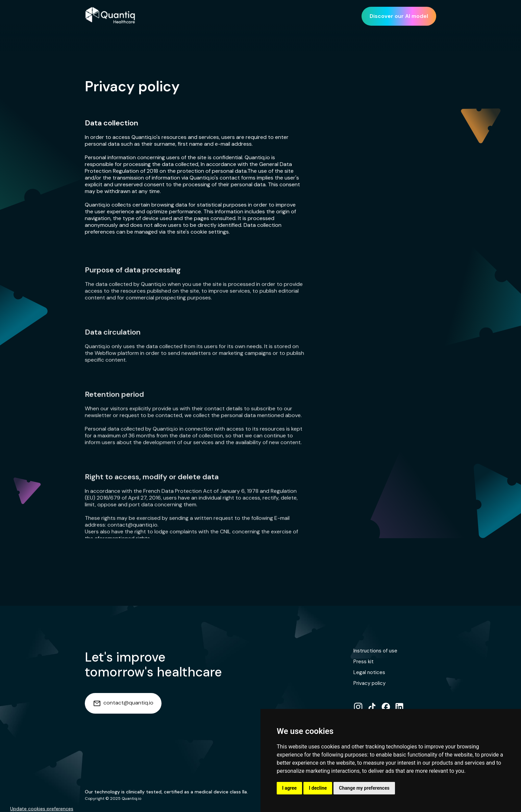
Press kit (364, 662)
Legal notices (369, 672)
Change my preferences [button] (364, 788)
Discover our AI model (399, 16)
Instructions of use (375, 651)
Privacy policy (369, 683)
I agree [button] (289, 788)
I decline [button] (318, 788)
